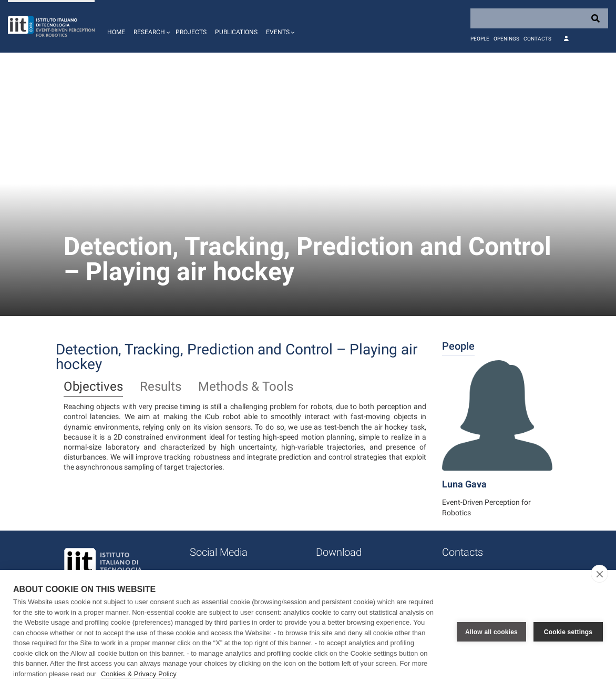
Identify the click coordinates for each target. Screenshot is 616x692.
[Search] (539, 18)
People (480, 39)
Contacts (537, 39)
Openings (506, 39)
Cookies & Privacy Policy (139, 674)
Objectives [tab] (93, 387)
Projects (191, 32)
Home (116, 32)
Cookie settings (568, 631)
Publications (236, 32)
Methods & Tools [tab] (246, 387)
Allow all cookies (491, 631)
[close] (599, 574)
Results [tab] (161, 387)
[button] (150, 26)
